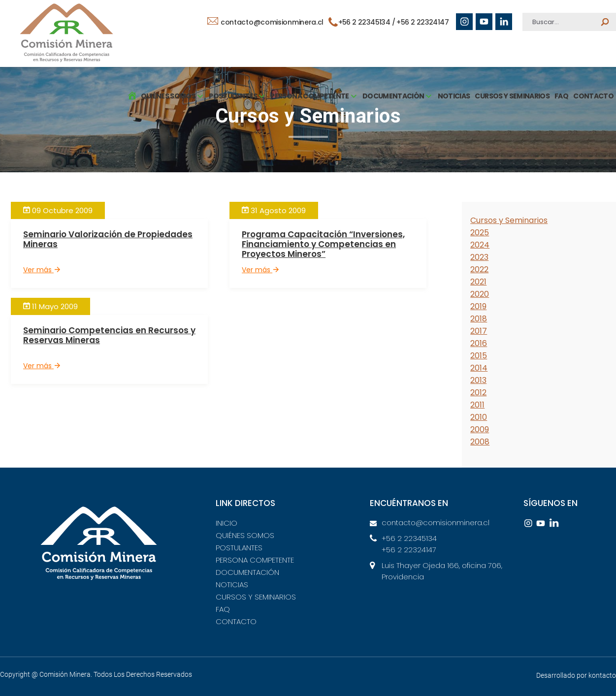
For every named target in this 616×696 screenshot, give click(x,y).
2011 (477, 405)
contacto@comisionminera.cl (265, 22)
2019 (478, 306)
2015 (479, 356)
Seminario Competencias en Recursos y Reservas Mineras (109, 335)
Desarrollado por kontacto (576, 675)
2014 (479, 368)
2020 (480, 294)
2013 (478, 380)
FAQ (561, 96)
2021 (478, 282)
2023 (479, 257)
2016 (479, 343)
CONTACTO (593, 96)
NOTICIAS (454, 96)
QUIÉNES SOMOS (245, 535)
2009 (480, 429)
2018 (479, 319)
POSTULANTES (239, 548)
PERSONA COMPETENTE (255, 560)
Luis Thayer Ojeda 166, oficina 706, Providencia (442, 571)
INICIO (227, 523)
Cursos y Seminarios (509, 220)
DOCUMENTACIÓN (247, 572)
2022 (479, 269)
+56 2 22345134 (409, 538)
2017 (479, 331)
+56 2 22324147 (422, 22)
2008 (480, 442)
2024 (480, 245)
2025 (480, 233)
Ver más (42, 270)
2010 (479, 417)
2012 (478, 393)
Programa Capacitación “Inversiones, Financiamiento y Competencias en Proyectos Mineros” (323, 244)
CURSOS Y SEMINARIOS (512, 96)
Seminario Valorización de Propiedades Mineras (108, 239)
